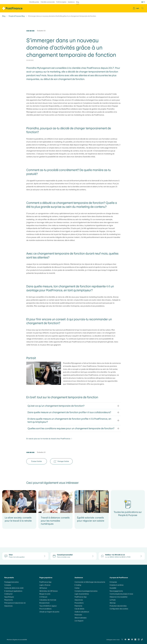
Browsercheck (44, 603)
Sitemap (113, 603)
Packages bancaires (11, 582)
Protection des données (118, 606)
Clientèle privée (34, 2)
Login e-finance (45, 585)
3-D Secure (43, 597)
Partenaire (78, 615)
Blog (4, 16)
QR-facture (43, 588)
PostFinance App (45, 582)
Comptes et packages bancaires (86, 591)
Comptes (8, 585)
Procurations (79, 603)
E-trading (78, 585)
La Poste (113, 600)
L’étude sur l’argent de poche (49, 612)
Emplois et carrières (117, 585)
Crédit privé (8, 594)
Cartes (77, 588)
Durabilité (113, 588)
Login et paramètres (82, 594)
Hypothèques (9, 597)
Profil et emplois (61, 2)
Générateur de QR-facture (49, 591)
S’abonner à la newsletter (119, 597)
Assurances (8, 606)
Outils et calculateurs (82, 612)
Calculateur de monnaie (48, 600)
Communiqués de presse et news (121, 594)
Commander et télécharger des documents (90, 582)
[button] (143, 8)
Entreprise (113, 582)
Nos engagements (116, 591)
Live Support (79, 621)
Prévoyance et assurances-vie (15, 603)
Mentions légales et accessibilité (17, 640)
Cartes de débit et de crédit (14, 588)
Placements (9, 600)
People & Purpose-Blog (17, 16)
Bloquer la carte (45, 594)
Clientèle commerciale (48, 2)
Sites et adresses (81, 618)
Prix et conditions (45, 609)
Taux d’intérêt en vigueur (48, 606)
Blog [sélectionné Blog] (78, 2)
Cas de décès (79, 609)
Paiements (78, 606)
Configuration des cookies (119, 609)
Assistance (71, 2)
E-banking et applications (13, 591)
